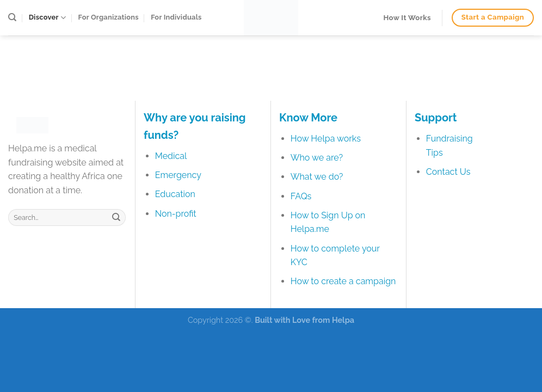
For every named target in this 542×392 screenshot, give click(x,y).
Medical (171, 156)
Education (175, 194)
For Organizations (108, 17)
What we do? (317, 177)
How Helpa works (326, 139)
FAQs (301, 196)
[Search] (12, 17)
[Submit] (116, 217)
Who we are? (317, 158)
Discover (47, 18)
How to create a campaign (343, 281)
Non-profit (176, 214)
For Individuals (176, 17)
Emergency (178, 175)
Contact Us (448, 172)
